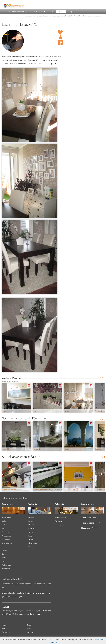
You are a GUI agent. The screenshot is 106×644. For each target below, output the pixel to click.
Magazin (42, 11)
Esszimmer (6, 532)
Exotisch (31, 517)
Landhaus (32, 528)
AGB (3, 628)
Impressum (30, 632)
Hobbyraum (6, 547)
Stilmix (31, 532)
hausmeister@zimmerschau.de (30, 614)
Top (91, 504)
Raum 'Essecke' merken (60, 37)
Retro (30, 536)
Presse (29, 628)
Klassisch (31, 525)
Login (71, 11)
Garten (4, 558)
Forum (50, 11)
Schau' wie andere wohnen (43, 16)
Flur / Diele (6, 539)
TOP (10, 504)
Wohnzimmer (6, 517)
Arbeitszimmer (7, 543)
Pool (3, 561)
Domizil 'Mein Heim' (80, 16)
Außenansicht (7, 565)
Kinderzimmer (7, 536)
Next (103, 378)
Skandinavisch (33, 543)
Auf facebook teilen (60, 42)
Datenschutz (6, 632)
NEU (13, 504)
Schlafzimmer (7, 525)
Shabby (31, 539)
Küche (4, 521)
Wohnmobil (6, 568)
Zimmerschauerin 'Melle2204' (63, 16)
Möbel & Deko (31, 11)
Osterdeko (58, 521)
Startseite (29, 16)
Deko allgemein (60, 525)
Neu (94, 504)
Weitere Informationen (95, 640)
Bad (3, 528)
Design (31, 521)
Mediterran (32, 547)
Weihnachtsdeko (60, 517)
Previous (100, 378)
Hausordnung (6, 636)
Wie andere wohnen (16, 11)
